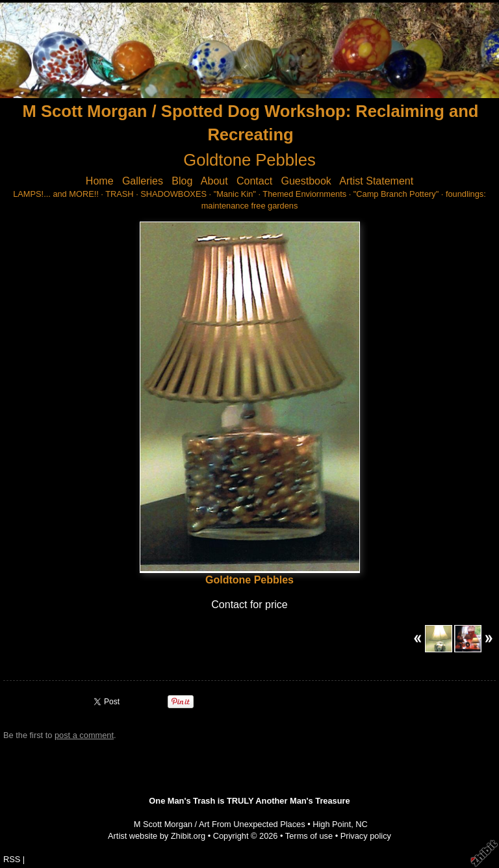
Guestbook (306, 181)
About (214, 181)
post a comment (84, 735)
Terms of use (309, 836)
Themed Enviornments (304, 194)
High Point (332, 824)
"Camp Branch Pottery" (396, 194)
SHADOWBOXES (173, 194)
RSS (12, 859)
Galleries (143, 181)
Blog (182, 181)
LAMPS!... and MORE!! (56, 194)
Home (100, 181)
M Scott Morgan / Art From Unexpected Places (220, 824)
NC (361, 824)
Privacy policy (366, 836)
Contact (254, 181)
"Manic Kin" (235, 194)
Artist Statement (376, 181)
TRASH (119, 194)
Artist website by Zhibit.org (157, 836)
